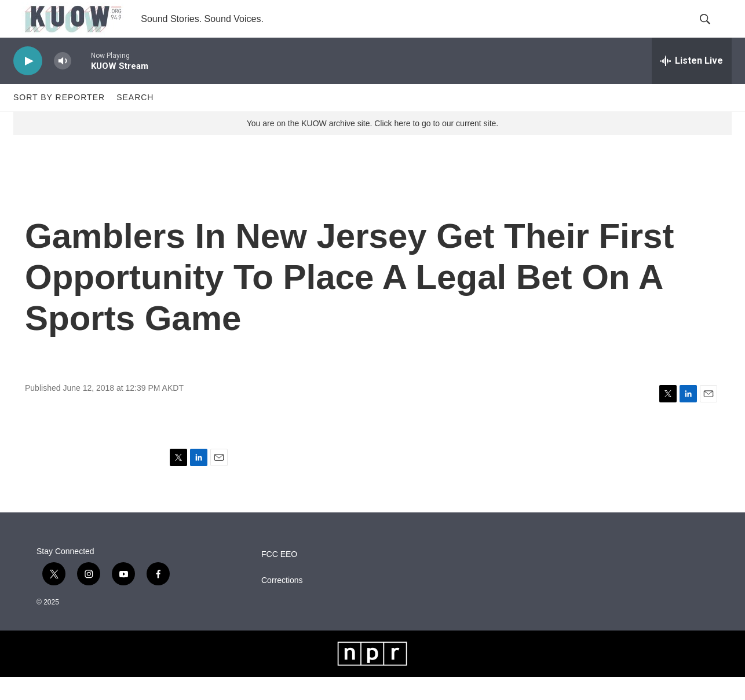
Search (135, 120)
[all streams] (692, 84)
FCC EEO (279, 578)
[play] (28, 84)
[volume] (63, 84)
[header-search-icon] (713, 31)
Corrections (282, 604)
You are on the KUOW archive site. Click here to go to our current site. (372, 146)
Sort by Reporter (59, 120)
